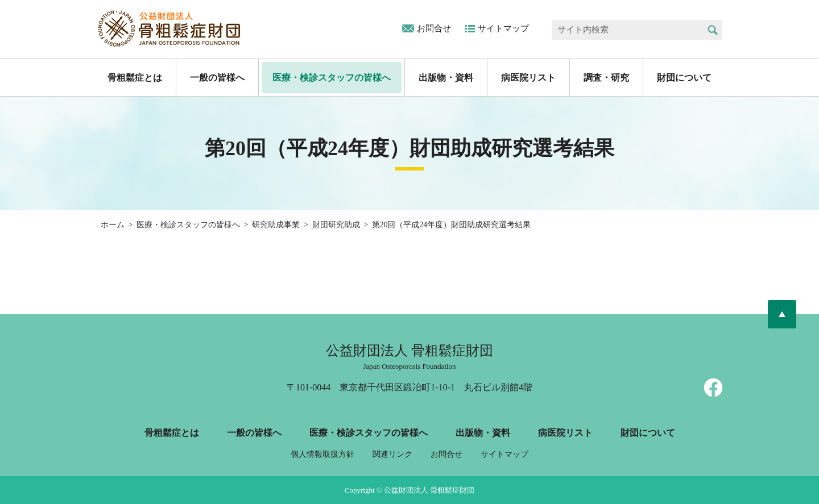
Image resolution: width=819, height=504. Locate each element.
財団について (684, 78)
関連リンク (392, 454)
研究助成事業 (276, 225)
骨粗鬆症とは (135, 78)
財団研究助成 (336, 225)
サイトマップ (503, 28)
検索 (712, 30)
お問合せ (434, 28)
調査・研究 (606, 78)
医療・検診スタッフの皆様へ (332, 78)
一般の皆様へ (217, 78)
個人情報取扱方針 (322, 454)
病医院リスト (528, 78)
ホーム (113, 225)
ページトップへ (782, 314)
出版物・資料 (446, 78)
